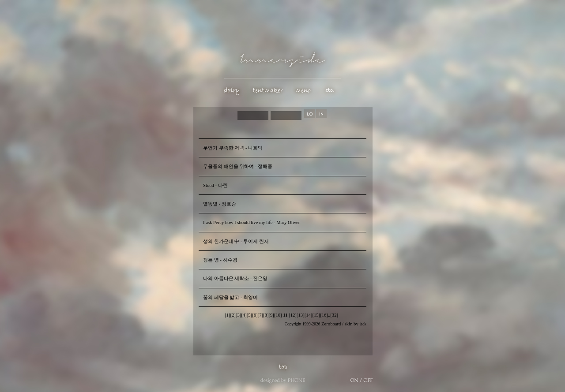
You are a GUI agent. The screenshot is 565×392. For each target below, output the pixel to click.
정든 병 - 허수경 (220, 260)
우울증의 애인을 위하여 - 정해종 (238, 166)
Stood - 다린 (215, 185)
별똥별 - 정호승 (220, 204)
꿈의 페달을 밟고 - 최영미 (230, 297)
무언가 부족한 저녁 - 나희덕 (233, 148)
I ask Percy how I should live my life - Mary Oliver (251, 222)
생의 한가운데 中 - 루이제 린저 (236, 241)
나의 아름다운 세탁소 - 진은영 (235, 278)
